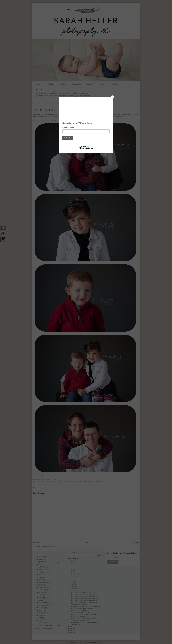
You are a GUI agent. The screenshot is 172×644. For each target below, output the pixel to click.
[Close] (112, 97)
